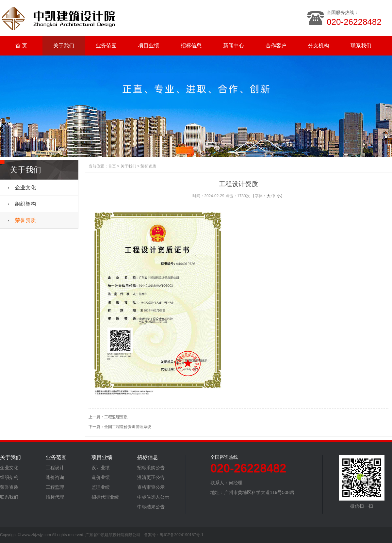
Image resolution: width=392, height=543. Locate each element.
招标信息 (191, 46)
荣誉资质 (25, 220)
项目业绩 (149, 46)
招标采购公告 (151, 468)
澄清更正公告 (151, 477)
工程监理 (55, 487)
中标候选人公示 (153, 497)
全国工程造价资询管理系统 (128, 427)
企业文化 (25, 188)
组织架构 (25, 204)
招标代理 (55, 497)
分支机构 (318, 46)
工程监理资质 (116, 417)
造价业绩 (101, 477)
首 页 (21, 46)
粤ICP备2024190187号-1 (181, 535)
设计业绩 (101, 468)
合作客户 (276, 46)
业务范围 (106, 46)
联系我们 (361, 46)
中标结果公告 (151, 507)
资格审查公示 (151, 487)
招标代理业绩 (105, 497)
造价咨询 (55, 477)
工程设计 (55, 468)
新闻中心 (234, 46)
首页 (112, 166)
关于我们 (64, 46)
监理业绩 (101, 487)
